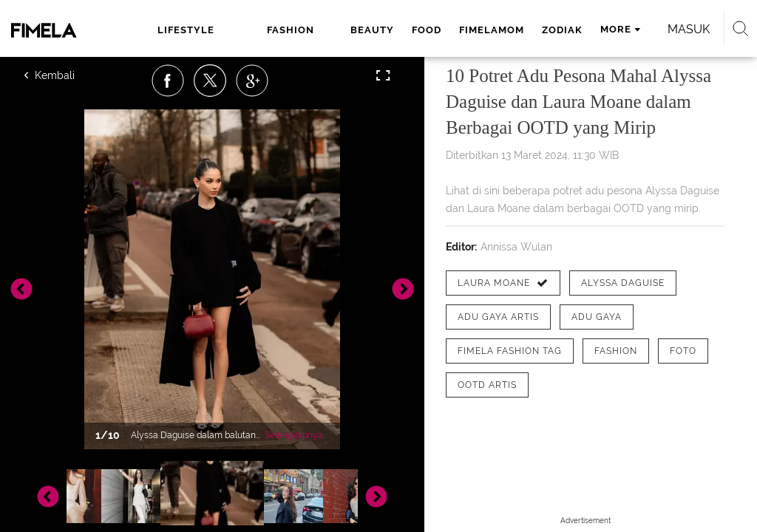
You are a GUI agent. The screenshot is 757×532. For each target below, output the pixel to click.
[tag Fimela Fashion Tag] (510, 351)
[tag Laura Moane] (503, 283)
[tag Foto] (683, 351)
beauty (372, 30)
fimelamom (492, 30)
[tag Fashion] (616, 351)
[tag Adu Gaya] (597, 317)
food (427, 30)
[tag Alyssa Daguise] (623, 283)
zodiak (562, 30)
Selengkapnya (294, 435)
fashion (291, 30)
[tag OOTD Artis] (487, 385)
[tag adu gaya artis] (498, 317)
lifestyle (186, 30)
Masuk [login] (689, 29)
